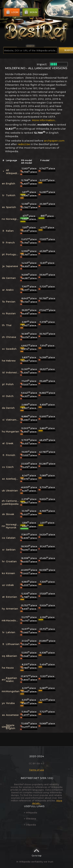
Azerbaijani (13, 479)
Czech (10, 467)
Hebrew (11, 361)
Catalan (11, 538)
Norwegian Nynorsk (13, 526)
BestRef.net (30, 778)
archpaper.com (54, 141)
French (10, 243)
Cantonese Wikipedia (13, 502)
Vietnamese (13, 420)
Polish (10, 384)
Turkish (11, 195)
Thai (9, 325)
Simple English (11, 727)
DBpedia (30, 825)
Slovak (10, 514)
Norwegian (13, 219)
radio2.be (24, 144)
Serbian (11, 550)
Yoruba (10, 703)
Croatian (11, 561)
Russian (11, 313)
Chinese (11, 337)
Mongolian (13, 691)
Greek (10, 443)
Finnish (11, 455)
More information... (44, 120)
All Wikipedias (13, 172)
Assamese (12, 715)
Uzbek (10, 585)
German (11, 278)
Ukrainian (12, 491)
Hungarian (12, 432)
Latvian (11, 632)
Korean (10, 573)
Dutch (10, 396)
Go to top (36, 852)
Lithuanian (13, 644)
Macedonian (14, 621)
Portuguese (13, 254)
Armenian (12, 609)
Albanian (11, 656)
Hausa (10, 668)
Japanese (12, 266)
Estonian (11, 597)
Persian (11, 302)
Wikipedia (31, 812)
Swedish (11, 349)
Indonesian (13, 373)
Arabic (10, 290)
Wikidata (30, 819)
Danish (10, 408)
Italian (10, 231)
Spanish (11, 207)
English (11, 184)
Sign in (30, 12)
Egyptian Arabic (11, 680)
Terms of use (36, 770)
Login (12, 12)
